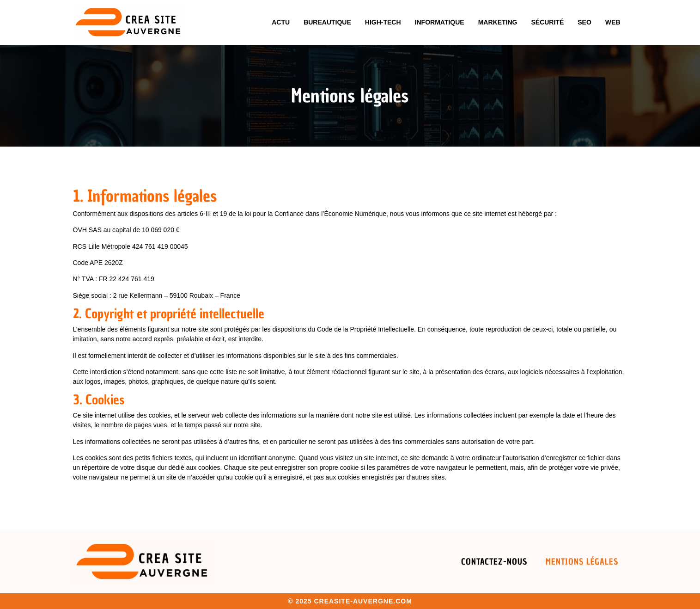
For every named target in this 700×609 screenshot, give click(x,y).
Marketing (498, 22)
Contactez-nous (494, 562)
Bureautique (327, 22)
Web (613, 22)
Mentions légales (582, 562)
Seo (584, 22)
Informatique (440, 22)
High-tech (383, 22)
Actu (281, 22)
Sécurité (547, 22)
